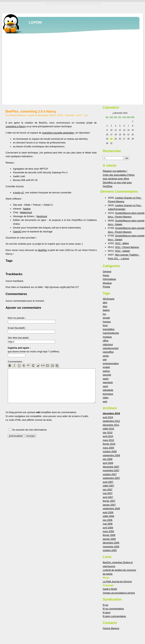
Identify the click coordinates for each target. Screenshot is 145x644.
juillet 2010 (108, 429)
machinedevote (111, 333)
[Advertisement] (35, 68)
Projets (107, 287)
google (106, 318)
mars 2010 (108, 440)
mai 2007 (108, 493)
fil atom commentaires (114, 616)
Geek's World (110, 589)
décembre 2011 (111, 425)
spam (106, 379)
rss (86, 115)
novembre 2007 (111, 470)
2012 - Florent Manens (127, 247)
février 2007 (109, 501)
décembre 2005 (111, 543)
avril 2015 (108, 417)
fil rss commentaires (113, 609)
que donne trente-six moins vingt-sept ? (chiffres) (34, 350)
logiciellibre (109, 329)
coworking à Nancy (16, 126)
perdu (106, 356)
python (106, 371)
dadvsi (106, 310)
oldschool (108, 344)
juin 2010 (108, 433)
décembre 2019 (111, 413)
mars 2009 (108, 448)
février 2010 (109, 444)
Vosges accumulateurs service (119, 593)
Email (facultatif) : (17, 328)
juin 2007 (108, 490)
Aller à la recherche (91, 3)
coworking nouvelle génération (58, 133)
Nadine (27, 209)
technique (108, 394)
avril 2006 (108, 528)
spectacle (108, 382)
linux (105, 325)
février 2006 (109, 535)
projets (106, 367)
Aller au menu (72, 3)
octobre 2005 (110, 550)
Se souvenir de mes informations (29, 430)
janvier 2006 (109, 539)
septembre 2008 (111, 455)
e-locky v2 (18, 193)
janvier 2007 (109, 505)
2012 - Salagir (123, 251)
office (106, 341)
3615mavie (109, 299)
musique (107, 337)
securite (107, 375)
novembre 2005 (111, 547)
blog (105, 306)
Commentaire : (16, 362)
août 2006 (108, 512)
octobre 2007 (110, 474)
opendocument (111, 348)
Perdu (106, 275)
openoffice (108, 352)
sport (105, 386)
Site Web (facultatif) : (19, 338)
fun (104, 314)
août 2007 (108, 482)
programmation (111, 363)
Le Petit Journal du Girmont (117, 581)
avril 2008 (108, 463)
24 (111, 139)
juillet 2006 (108, 516)
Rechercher (112, 151)
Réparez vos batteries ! (115, 171)
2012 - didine (122, 243)
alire (105, 302)
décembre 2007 (111, 467)
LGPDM (35, 22)
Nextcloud (42, 216)
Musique (107, 283)
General (70, 115)
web (105, 402)
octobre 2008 (110, 451)
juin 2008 (108, 459)
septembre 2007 (111, 478)
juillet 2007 (108, 486)
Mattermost (26, 212)
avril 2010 (108, 436)
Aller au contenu (54, 3)
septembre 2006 (111, 508)
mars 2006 (108, 531)
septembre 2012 (111, 421)
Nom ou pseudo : (17, 318)
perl (105, 360)
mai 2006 (108, 524)
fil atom (107, 613)
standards (108, 390)
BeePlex (43, 250)
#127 (79, 115)
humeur (107, 322)
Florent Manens (111, 628)
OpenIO (17, 232)
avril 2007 (108, 497)
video (106, 398)
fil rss (106, 605)
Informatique (109, 279)
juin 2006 (108, 520)
